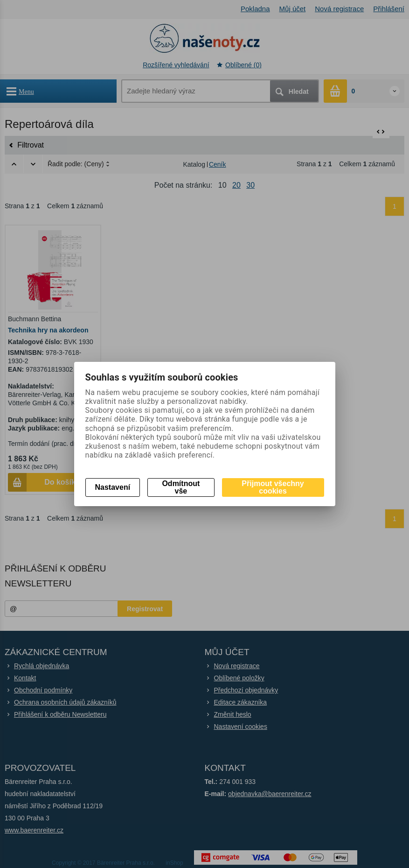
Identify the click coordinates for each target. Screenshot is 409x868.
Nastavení (113, 487)
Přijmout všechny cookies (273, 487)
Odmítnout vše (181, 487)
